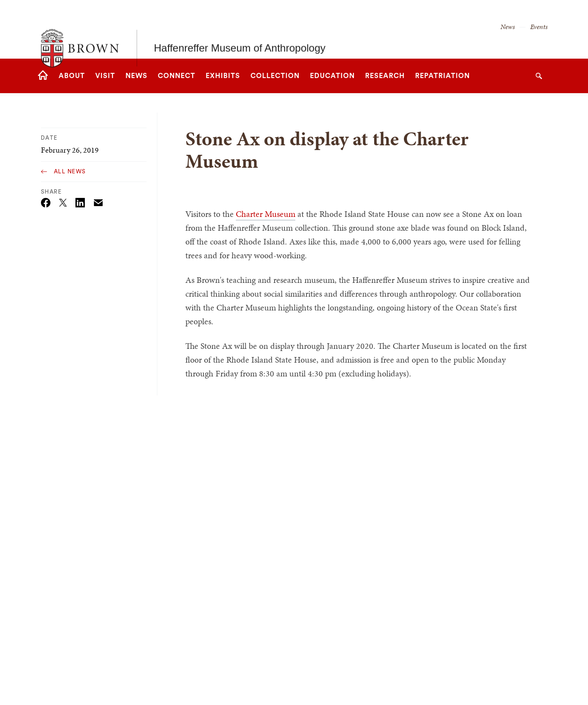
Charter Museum (266, 214)
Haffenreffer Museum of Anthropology (240, 29)
